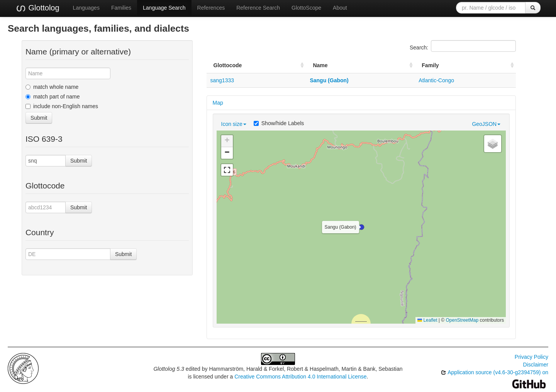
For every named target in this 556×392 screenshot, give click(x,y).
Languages (86, 8)
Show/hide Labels (279, 123)
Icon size (234, 124)
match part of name (53, 97)
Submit (39, 118)
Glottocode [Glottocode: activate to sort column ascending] (228, 65)
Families (121, 8)
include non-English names (62, 106)
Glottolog (37, 8)
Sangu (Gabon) (329, 80)
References (211, 8)
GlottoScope (306, 8)
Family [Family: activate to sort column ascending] (430, 65)
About (340, 8)
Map (218, 103)
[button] (361, 227)
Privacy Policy (531, 357)
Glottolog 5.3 (169, 369)
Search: (463, 46)
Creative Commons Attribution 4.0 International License (300, 377)
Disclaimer (536, 365)
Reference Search (258, 8)
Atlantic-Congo (436, 80)
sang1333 (222, 80)
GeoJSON (486, 124)
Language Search (164, 8)
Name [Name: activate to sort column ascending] (320, 65)
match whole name (52, 87)
